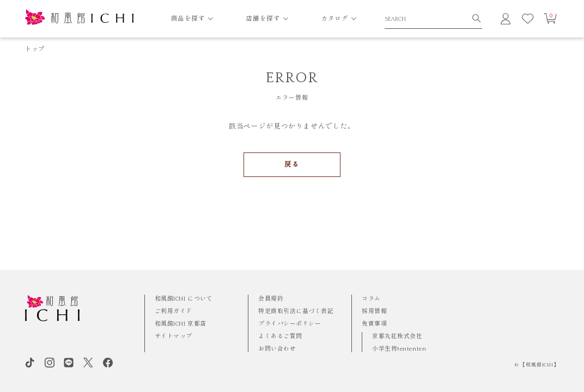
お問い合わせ (277, 349)
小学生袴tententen (399, 349)
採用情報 (374, 311)
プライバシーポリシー (290, 324)
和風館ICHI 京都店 (181, 324)
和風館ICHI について (184, 299)
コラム (371, 299)
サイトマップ (174, 336)
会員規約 (271, 299)
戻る (292, 164)
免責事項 (374, 324)
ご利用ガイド (174, 311)
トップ (35, 49)
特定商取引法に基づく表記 (296, 311)
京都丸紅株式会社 (397, 336)
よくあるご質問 (280, 336)
